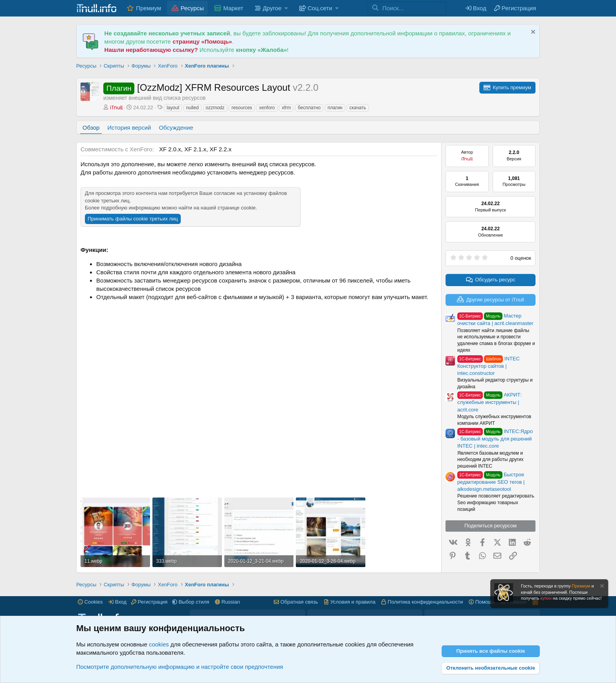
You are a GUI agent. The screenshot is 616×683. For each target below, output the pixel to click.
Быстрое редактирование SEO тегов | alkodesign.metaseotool (491, 482)
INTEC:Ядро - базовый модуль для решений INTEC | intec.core (495, 439)
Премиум (148, 8)
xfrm (286, 108)
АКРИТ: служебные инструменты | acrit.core (489, 402)
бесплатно (309, 108)
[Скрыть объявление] (532, 33)
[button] (270, 8)
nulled (192, 108)
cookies (159, 644)
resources (242, 108)
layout (173, 108)
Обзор (91, 128)
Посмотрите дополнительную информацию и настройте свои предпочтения (180, 667)
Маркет (233, 8)
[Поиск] (414, 8)
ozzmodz (215, 108)
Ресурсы (192, 8)
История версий (129, 128)
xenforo (267, 108)
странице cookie (237, 208)
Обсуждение (176, 128)
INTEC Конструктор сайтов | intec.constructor (489, 366)
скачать (357, 108)
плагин (335, 108)
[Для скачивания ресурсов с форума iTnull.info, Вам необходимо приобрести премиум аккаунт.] (507, 88)
